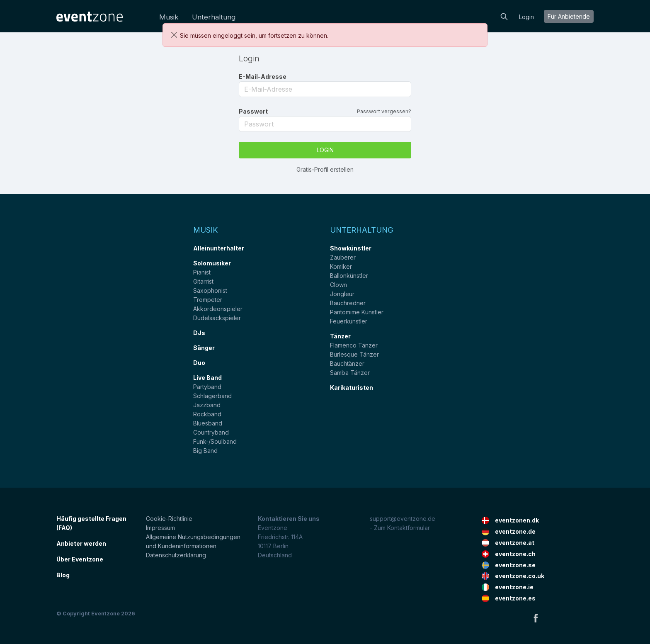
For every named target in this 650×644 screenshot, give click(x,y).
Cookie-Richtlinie (169, 519)
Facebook (536, 618)
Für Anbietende (569, 16)
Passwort (253, 111)
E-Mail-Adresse (263, 77)
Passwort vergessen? (384, 111)
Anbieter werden (81, 543)
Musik (169, 17)
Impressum (160, 528)
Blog (63, 575)
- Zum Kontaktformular (400, 528)
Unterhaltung (214, 17)
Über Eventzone (80, 559)
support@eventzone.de (403, 519)
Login (526, 17)
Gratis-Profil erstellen (325, 169)
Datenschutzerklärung (176, 555)
